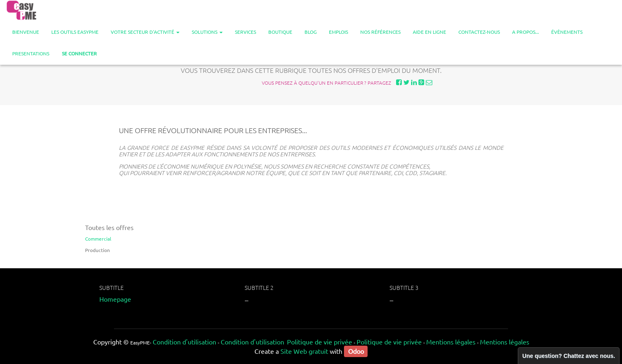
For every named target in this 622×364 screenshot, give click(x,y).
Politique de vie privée (320, 342)
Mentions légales (451, 342)
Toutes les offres (109, 227)
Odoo (356, 351)
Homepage (115, 299)
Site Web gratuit (304, 351)
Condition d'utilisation (184, 342)
